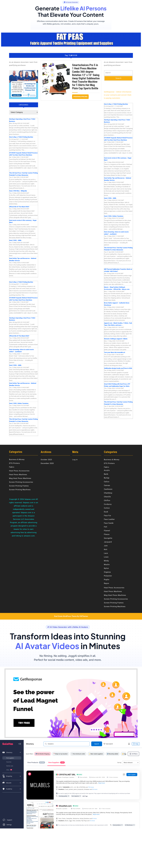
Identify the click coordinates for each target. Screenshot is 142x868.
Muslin (107, 565)
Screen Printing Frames (19, 486)
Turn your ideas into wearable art (115, 352)
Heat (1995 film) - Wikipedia (18, 191)
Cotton (107, 508)
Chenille (107, 497)
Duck (106, 512)
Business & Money (17, 459)
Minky (106, 561)
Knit (106, 549)
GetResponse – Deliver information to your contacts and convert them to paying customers (118, 95)
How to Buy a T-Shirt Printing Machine (21, 137)
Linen (106, 557)
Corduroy (108, 504)
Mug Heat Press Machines (20, 478)
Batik (106, 474)
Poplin (107, 580)
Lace (106, 553)
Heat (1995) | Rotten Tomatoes (19, 403)
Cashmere (108, 489)
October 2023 (46, 460)
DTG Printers (14, 463)
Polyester (108, 576)
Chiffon (107, 500)
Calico (107, 482)
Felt (106, 527)
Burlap (107, 478)
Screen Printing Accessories (21, 482)
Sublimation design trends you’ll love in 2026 (118, 368)
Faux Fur (107, 516)
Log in (75, 460)
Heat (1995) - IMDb (15, 240)
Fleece (107, 534)
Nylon (106, 568)
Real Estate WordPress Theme (65, 616)
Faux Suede (109, 523)
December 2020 (47, 463)
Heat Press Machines (18, 475)
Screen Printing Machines (20, 490)
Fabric (12, 467)
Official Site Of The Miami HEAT (19, 207)
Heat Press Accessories (19, 471)
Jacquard (108, 542)
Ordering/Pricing (81, 96)
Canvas (107, 485)
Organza (107, 572)
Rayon (106, 583)
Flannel (107, 531)
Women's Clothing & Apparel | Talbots (116, 339)
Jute (106, 546)
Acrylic (107, 470)
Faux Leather (109, 519)
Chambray (108, 493)
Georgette (108, 538)
